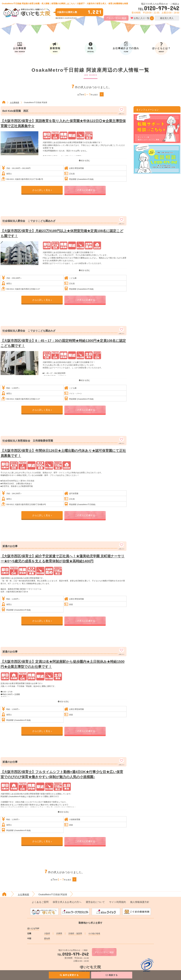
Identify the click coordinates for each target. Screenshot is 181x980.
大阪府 (47, 933)
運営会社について (95, 902)
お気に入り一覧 (142, 18)
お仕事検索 (15, 102)
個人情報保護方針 (140, 902)
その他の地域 (94, 933)
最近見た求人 (167, 18)
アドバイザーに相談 (116, 18)
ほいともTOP (33, 928)
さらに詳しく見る (42, 190)
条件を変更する (69, 975)
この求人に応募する (85, 190)
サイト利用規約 (118, 902)
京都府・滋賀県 (75, 933)
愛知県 (47, 938)
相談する (112, 975)
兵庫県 (59, 933)
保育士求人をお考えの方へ (67, 902)
